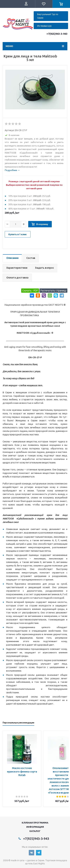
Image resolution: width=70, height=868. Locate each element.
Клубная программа (35, 823)
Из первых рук (44, 26)
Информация (35, 827)
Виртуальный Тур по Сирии (48, 16)
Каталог (35, 831)
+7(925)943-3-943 (57, 34)
